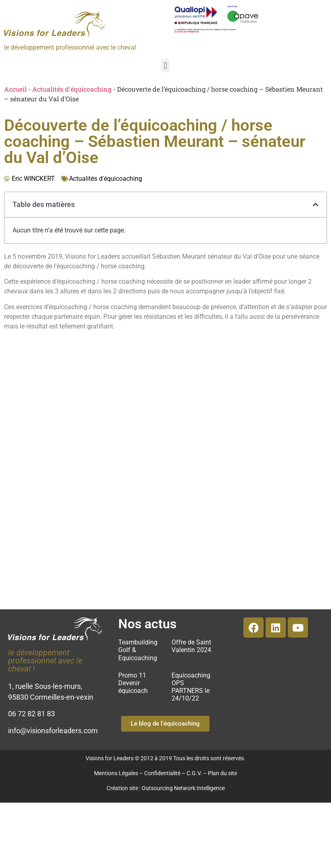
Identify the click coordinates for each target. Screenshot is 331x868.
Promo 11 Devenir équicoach (133, 683)
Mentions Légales (116, 773)
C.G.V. (194, 773)
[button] (165, 66)
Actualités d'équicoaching (72, 89)
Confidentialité (162, 773)
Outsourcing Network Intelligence (183, 788)
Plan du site (222, 773)
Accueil (15, 89)
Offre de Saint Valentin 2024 (191, 646)
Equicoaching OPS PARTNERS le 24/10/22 (191, 687)
